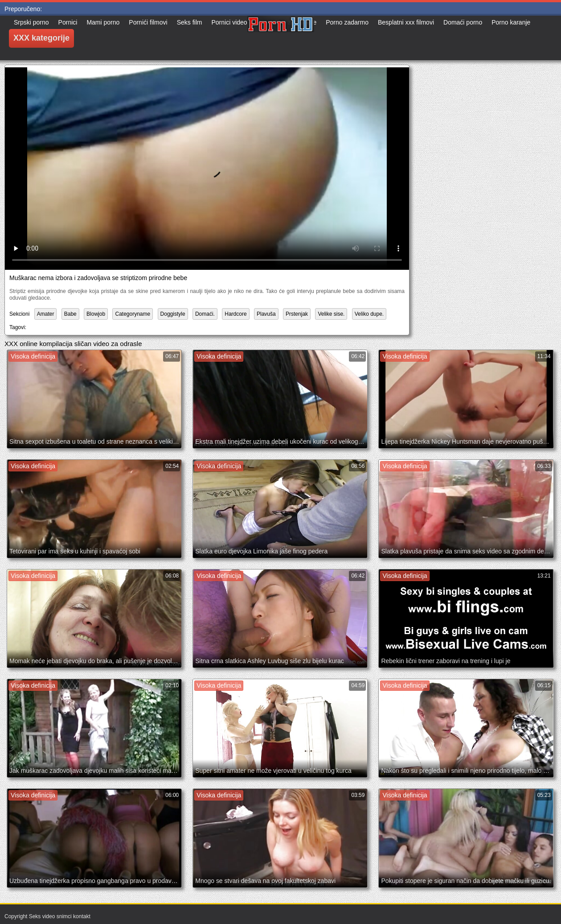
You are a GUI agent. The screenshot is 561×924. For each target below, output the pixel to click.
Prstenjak (297, 314)
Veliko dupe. (369, 314)
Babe (70, 314)
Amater (46, 314)
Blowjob (96, 314)
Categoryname (133, 314)
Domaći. (205, 314)
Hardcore (235, 314)
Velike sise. (331, 314)
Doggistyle (173, 314)
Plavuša (266, 314)
